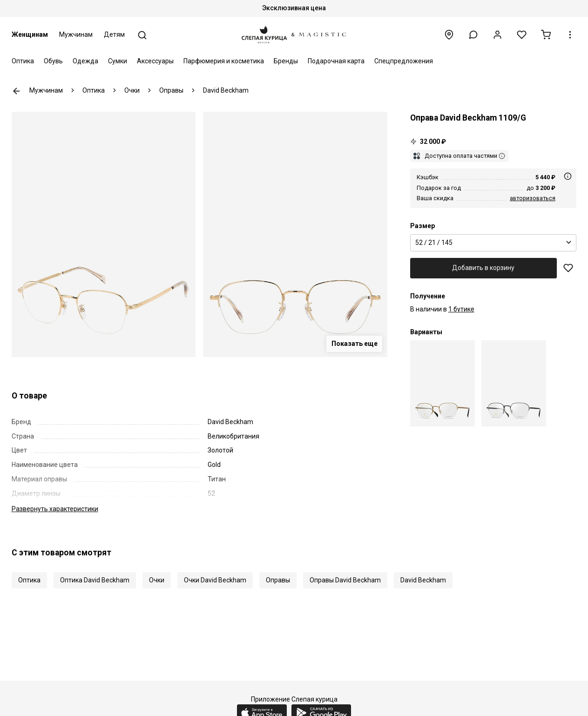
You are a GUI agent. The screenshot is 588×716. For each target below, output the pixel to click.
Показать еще (355, 344)
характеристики (55, 509)
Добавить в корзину (483, 268)
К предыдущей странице (17, 91)
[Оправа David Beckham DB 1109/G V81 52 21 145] (514, 383)
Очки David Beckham (215, 580)
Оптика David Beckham (95, 580)
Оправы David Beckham (345, 580)
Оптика (23, 61)
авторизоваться (533, 198)
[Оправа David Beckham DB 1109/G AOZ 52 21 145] (443, 383)
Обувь (53, 61)
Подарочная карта (336, 61)
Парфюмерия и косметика (224, 61)
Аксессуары (155, 61)
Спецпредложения (404, 61)
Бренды (286, 61)
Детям (114, 34)
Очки (157, 580)
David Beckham (423, 580)
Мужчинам (76, 34)
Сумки (118, 61)
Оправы (278, 580)
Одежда (85, 61)
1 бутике (461, 309)
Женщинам (30, 34)
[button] (473, 35)
